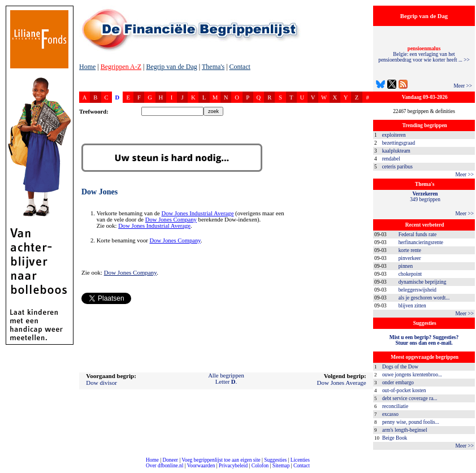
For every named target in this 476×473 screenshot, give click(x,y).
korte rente (410, 250)
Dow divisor (101, 383)
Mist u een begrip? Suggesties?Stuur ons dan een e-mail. (424, 340)
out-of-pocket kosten (404, 390)
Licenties (300, 460)
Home (87, 67)
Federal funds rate (417, 235)
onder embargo (398, 383)
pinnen (406, 266)
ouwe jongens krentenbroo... (412, 375)
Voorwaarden (201, 466)
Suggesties (275, 460)
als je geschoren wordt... (424, 298)
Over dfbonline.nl (165, 466)
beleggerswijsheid (417, 290)
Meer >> (463, 86)
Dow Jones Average (342, 383)
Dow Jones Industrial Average (197, 213)
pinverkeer (410, 258)
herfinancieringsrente (421, 242)
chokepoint (410, 274)
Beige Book (395, 438)
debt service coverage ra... (410, 398)
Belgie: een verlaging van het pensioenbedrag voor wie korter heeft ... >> (424, 54)
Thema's (213, 67)
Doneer (170, 460)
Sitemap (281, 466)
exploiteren (394, 135)
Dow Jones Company (171, 220)
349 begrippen (425, 197)
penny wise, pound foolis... (411, 422)
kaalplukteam (396, 151)
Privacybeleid (233, 466)
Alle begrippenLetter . (226, 379)
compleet (6, 470)
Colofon (260, 466)
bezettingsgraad (399, 143)
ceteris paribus (397, 167)
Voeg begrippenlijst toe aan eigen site (221, 460)
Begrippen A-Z (121, 67)
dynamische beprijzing (423, 282)
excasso (390, 414)
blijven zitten (412, 306)
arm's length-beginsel (405, 430)
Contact (240, 67)
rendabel (391, 159)
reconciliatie (395, 406)
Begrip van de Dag (171, 67)
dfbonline (465, 470)
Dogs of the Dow (400, 367)
